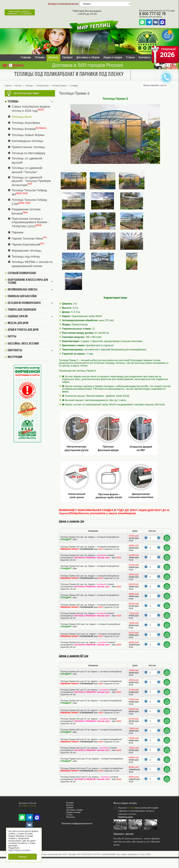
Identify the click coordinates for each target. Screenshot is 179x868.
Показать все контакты (151, 17)
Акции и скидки (113, 57)
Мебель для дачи (18, 323)
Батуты (12, 337)
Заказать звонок (123, 834)
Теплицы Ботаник (24, 129)
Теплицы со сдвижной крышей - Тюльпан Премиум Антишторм (31, 181)
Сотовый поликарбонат (22, 273)
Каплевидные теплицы (27, 141)
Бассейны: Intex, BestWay (23, 344)
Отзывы (40, 57)
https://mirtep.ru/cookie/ (19, 850)
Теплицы (29, 86)
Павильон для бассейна (22, 296)
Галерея (67, 57)
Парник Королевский (26, 244)
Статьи (130, 57)
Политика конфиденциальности (77, 823)
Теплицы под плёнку (26, 257)
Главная (26, 57)
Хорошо (23, 857)
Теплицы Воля (42, 86)
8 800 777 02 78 (152, 14)
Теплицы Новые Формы (28, 135)
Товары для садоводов (22, 310)
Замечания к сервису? (19, 13)
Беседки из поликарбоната (24, 303)
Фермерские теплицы (27, 250)
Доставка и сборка (88, 57)
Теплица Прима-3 (60, 86)
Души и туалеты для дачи (23, 330)
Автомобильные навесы (22, 290)
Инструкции (15, 357)
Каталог (53, 57)
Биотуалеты (15, 351)
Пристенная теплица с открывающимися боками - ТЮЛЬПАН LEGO (30, 222)
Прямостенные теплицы (28, 147)
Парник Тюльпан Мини (27, 238)
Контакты (144, 57)
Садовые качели (18, 317)
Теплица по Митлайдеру (28, 153)
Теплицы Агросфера (26, 123)
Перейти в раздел (126, 817)
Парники (18, 232)
